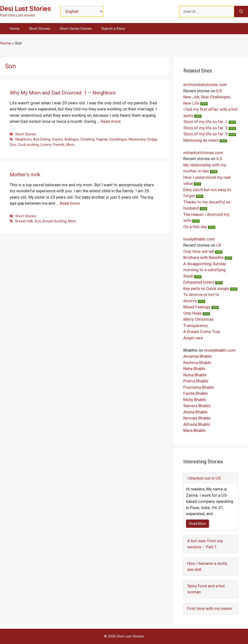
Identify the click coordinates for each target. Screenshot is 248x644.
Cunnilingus (118, 139)
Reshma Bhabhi (197, 363)
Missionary (137, 139)
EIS (219, 91)
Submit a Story (113, 29)
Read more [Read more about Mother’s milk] (70, 203)
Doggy (152, 139)
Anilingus (72, 139)
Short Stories (40, 29)
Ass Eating (42, 139)
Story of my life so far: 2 (205, 128)
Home (15, 29)
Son (13, 145)
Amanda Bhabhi (198, 356)
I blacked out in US (204, 478)
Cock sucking (28, 145)
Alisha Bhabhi (195, 412)
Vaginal (102, 139)
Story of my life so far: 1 (205, 122)
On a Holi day (195, 227)
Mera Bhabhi (194, 430)
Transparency (196, 326)
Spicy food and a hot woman (206, 589)
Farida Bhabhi (196, 393)
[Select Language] (82, 11)
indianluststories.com (203, 153)
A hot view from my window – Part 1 (205, 544)
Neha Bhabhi (194, 369)
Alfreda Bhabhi (197, 424)
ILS (219, 159)
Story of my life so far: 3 (205, 134)
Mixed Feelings (197, 307)
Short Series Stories (76, 29)
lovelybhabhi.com (199, 239)
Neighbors (23, 139)
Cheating (87, 139)
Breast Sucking (54, 221)
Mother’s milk (25, 175)
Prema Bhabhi (196, 381)
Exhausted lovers (199, 282)
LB (219, 245)
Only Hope (193, 313)
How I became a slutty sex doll (207, 566)
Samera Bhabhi (197, 406)
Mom (70, 145)
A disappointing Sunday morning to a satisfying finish (205, 270)
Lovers (46, 145)
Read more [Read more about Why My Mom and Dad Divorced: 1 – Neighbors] (111, 121)
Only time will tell (199, 251)
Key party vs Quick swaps (206, 288)
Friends (59, 145)
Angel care (193, 338)
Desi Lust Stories (25, 9)
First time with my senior (210, 608)
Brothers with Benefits (204, 257)
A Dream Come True (202, 332)
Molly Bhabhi (195, 400)
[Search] (241, 12)
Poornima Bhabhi (199, 387)
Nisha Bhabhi (195, 375)
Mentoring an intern (201, 140)
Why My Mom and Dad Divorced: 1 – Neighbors (63, 93)
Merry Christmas (198, 319)
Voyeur (57, 139)
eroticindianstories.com (205, 85)
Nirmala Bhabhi (197, 418)
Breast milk (24, 221)
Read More (198, 524)
